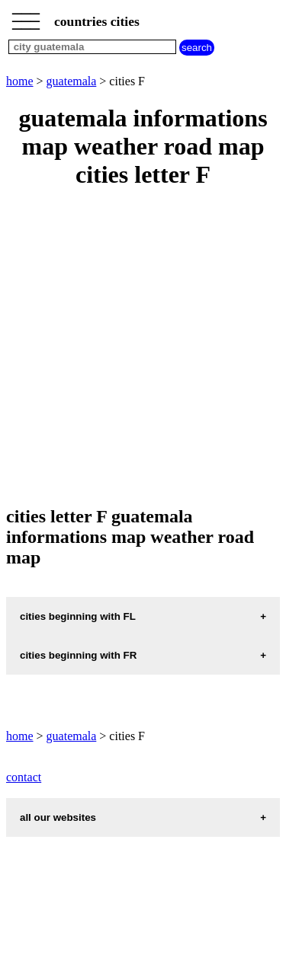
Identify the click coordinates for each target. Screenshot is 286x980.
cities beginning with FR (78, 655)
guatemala (72, 81)
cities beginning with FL (78, 616)
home (20, 81)
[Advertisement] (143, 348)
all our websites (58, 817)
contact (24, 777)
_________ (26, 17)
